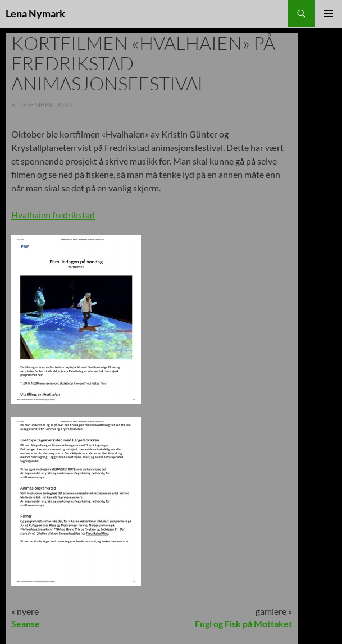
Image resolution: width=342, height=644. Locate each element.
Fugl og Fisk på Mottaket (243, 624)
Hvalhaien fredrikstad (53, 215)
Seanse (26, 624)
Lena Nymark (35, 13)
